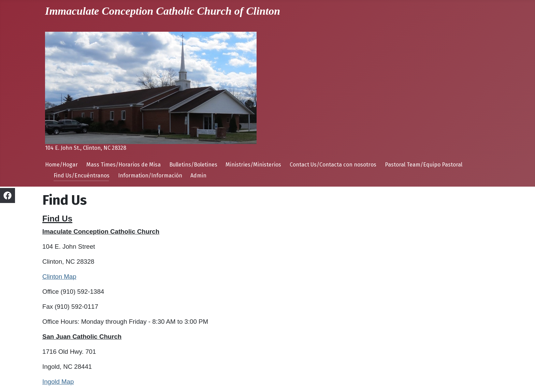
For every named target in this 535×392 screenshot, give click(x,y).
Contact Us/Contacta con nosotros (333, 165)
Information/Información (150, 176)
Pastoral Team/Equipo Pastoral (424, 165)
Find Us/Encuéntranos (82, 176)
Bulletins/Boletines (193, 165)
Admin (198, 176)
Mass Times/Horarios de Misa (124, 165)
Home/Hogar (61, 165)
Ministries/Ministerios (253, 165)
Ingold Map (58, 382)
